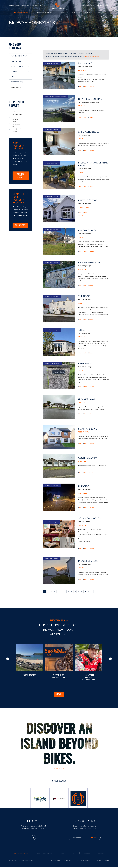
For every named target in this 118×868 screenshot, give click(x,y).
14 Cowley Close (88, 561)
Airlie (82, 330)
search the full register (92, 56)
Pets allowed (16, 124)
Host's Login (26, 5)
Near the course (17, 114)
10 (79, 592)
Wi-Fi (13, 126)
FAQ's (74, 13)
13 (90, 592)
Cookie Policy (68, 862)
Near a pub (15, 119)
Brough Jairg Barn (89, 263)
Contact (101, 13)
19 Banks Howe (87, 400)
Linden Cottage (88, 201)
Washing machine (17, 129)
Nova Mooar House (89, 519)
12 (86, 592)
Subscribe (94, 839)
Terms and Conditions (83, 862)
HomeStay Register (14, 5)
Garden (14, 122)
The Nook (84, 296)
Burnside (84, 487)
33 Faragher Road (89, 132)
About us (87, 13)
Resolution (85, 364)
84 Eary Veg (85, 64)
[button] (8, 659)
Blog (62, 13)
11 (83, 592)
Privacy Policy (55, 862)
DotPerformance (104, 862)
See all (59, 695)
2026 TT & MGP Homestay (21, 176)
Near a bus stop (17, 117)
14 (94, 592)
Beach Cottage (87, 231)
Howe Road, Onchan (90, 99)
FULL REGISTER (21, 227)
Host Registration (37, 5)
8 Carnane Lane (87, 429)
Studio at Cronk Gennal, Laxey (93, 164)
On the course (16, 112)
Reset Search (16, 87)
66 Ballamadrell (89, 458)
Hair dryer (15, 131)
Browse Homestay (22, 13)
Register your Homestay (44, 13)
